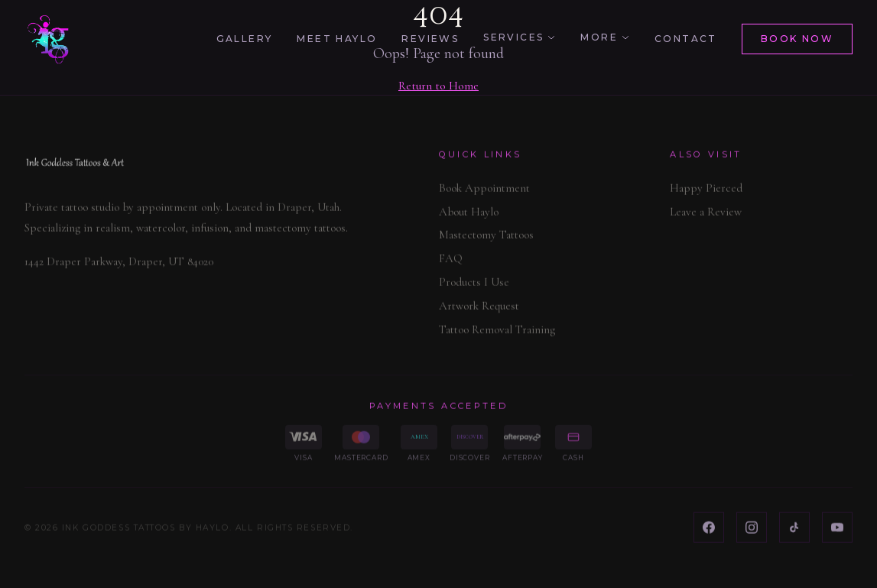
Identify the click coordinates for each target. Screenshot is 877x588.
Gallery (245, 39)
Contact (686, 39)
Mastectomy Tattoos (486, 238)
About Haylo (469, 214)
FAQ (451, 262)
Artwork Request (479, 309)
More (605, 37)
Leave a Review (706, 214)
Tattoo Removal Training (497, 332)
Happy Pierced (706, 191)
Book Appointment (484, 191)
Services (520, 37)
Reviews (430, 39)
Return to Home (438, 86)
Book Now (797, 39)
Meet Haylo (337, 39)
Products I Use (474, 285)
